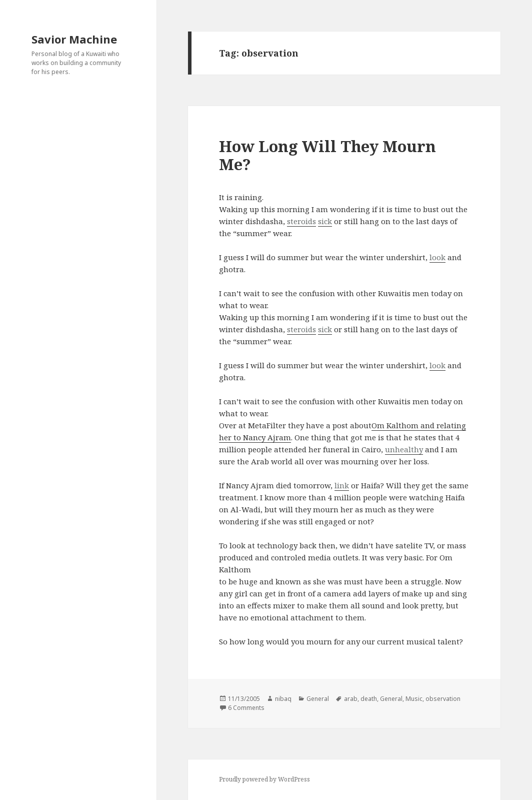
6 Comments (246, 708)
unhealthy (404, 449)
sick (325, 221)
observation (443, 699)
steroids (301, 221)
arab (351, 699)
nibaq (283, 699)
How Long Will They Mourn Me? (327, 155)
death (369, 699)
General (318, 699)
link (342, 485)
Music (414, 699)
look (437, 257)
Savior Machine (74, 39)
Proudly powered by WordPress (264, 779)
